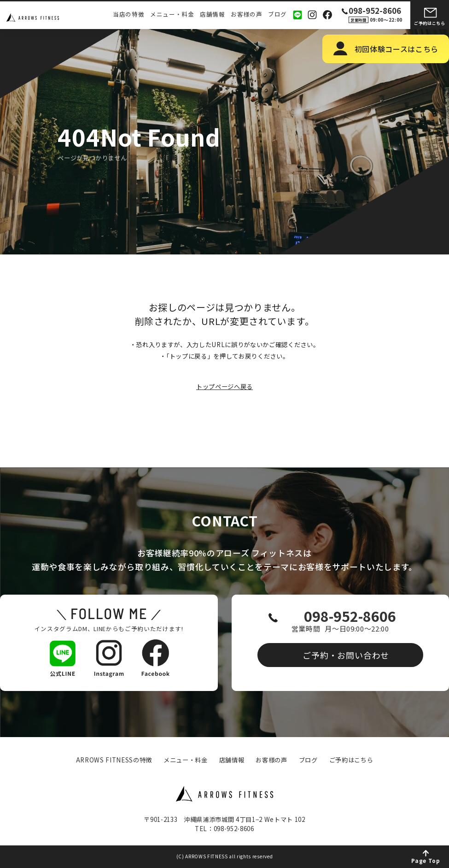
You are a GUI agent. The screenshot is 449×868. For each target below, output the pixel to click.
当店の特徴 (128, 15)
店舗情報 (213, 15)
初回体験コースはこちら (397, 49)
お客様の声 (246, 15)
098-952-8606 (349, 617)
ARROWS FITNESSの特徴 (114, 760)
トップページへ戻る (224, 387)
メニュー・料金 (172, 15)
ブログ (277, 15)
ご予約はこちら (430, 23)
